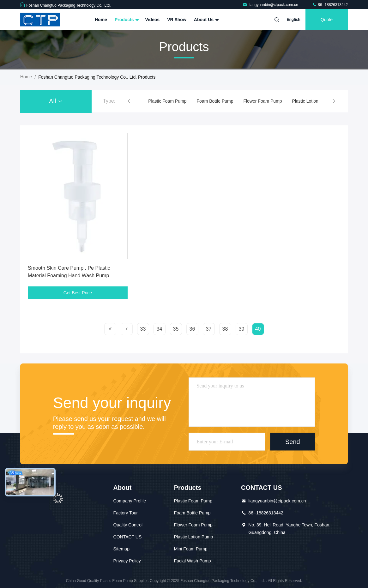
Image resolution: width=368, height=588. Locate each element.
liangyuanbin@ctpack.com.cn (271, 5)
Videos (152, 20)
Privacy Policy (127, 561)
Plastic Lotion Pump (312, 101)
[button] (129, 101)
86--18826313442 (330, 5)
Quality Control (128, 525)
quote (327, 20)
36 (192, 329)
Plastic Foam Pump (167, 101)
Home (101, 20)
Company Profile (130, 501)
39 (242, 329)
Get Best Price (78, 293)
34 (160, 329)
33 (143, 329)
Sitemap (121, 549)
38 (225, 329)
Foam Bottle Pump (215, 101)
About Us (206, 20)
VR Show (177, 20)
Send (293, 441)
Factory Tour (126, 513)
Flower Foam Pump (262, 101)
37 (209, 329)
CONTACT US (128, 537)
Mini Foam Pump (191, 549)
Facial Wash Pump (193, 561)
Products (126, 20)
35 (176, 329)
